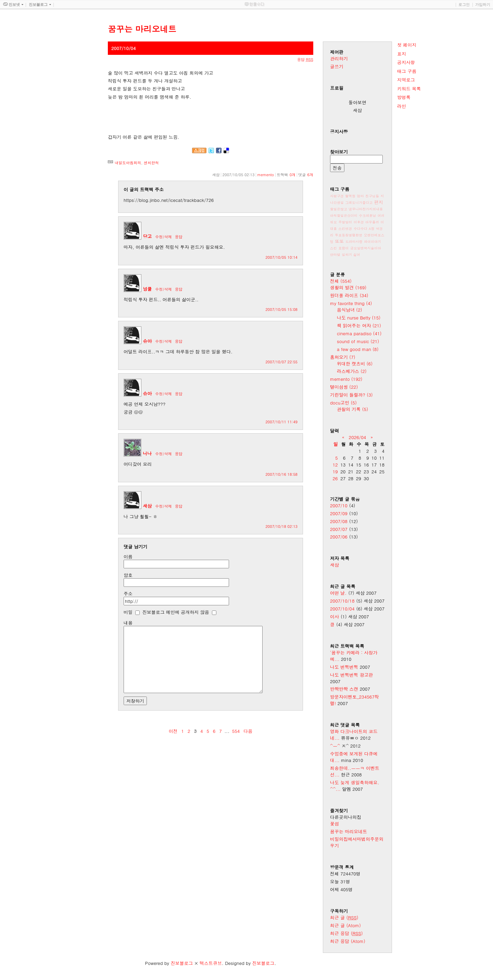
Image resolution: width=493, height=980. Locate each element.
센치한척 (151, 163)
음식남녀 (350, 310)
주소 (128, 594)
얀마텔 (335, 255)
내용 (128, 623)
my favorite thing (351, 303)
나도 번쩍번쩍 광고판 (352, 675)
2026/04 (358, 437)
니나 (147, 453)
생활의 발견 (348, 287)
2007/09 (339, 513)
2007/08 (339, 521)
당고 (147, 236)
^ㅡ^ (335, 746)
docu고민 (343, 403)
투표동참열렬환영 (349, 235)
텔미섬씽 (344, 387)
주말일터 (345, 222)
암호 (128, 575)
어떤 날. (338, 593)
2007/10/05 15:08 (281, 309)
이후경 (359, 222)
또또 (339, 241)
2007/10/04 (342, 609)
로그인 (464, 4)
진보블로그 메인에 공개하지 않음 (176, 612)
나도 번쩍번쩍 (344, 667)
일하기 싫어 (351, 255)
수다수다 (361, 229)
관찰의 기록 (352, 409)
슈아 (147, 341)
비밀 (128, 612)
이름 (128, 556)
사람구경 (337, 196)
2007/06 (339, 537)
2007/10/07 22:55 (281, 362)
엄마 (361, 196)
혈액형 (350, 196)
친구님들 (372, 196)
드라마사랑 (354, 242)
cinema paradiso (359, 333)
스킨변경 (345, 229)
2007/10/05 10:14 (281, 257)
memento (266, 175)
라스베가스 (352, 371)
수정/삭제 (163, 237)
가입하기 (483, 4)
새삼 (147, 506)
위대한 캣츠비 (355, 364)
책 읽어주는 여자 (359, 325)
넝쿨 (147, 289)
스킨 (333, 248)
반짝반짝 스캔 (344, 689)
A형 (372, 229)
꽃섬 (334, 824)
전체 (341, 281)
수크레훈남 (367, 216)
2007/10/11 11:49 (281, 422)
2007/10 (339, 505)
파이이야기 (372, 242)
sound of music (358, 341)
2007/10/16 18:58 (281, 474)
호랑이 (343, 248)
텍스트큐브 (211, 963)
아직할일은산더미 (344, 216)
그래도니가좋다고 (359, 203)
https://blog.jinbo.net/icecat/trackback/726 (169, 200)
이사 (334, 616)
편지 (379, 202)
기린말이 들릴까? (351, 395)
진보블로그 (182, 963)
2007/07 (339, 529)
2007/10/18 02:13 (281, 526)
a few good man (358, 349)
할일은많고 (339, 209)
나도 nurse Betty (359, 318)
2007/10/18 (342, 601)
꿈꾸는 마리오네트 (349, 831)
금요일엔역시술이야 (366, 248)
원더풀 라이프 (349, 295)
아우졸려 (372, 222)
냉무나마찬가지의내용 (366, 209)
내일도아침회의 (128, 163)
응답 (179, 237)
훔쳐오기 (343, 357)
